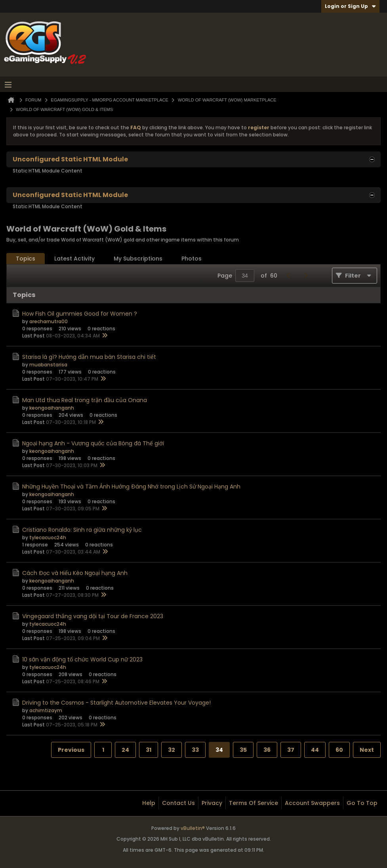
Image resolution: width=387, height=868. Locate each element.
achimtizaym (46, 710)
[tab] (26, 259)
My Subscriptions (138, 259)
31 (149, 750)
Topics (26, 259)
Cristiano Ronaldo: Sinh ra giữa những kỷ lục (82, 530)
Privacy (212, 803)
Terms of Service (254, 803)
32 (172, 750)
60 (339, 750)
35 (243, 750)
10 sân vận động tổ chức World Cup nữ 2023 (82, 659)
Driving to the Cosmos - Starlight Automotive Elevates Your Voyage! (116, 703)
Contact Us (178, 803)
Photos (192, 259)
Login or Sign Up (350, 6)
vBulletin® (193, 828)
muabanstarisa (48, 365)
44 (315, 750)
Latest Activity (74, 259)
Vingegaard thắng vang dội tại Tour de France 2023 (93, 616)
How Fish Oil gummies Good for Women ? (80, 314)
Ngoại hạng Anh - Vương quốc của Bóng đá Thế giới (93, 443)
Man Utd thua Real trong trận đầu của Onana (85, 400)
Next (367, 750)
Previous (71, 750)
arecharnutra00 (49, 321)
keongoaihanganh (52, 408)
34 (219, 750)
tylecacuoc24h (48, 537)
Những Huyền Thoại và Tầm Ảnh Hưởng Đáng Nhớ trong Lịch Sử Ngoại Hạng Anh (131, 487)
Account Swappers (312, 803)
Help (149, 803)
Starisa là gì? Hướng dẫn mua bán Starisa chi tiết (89, 357)
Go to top (362, 803)
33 (195, 750)
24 (125, 750)
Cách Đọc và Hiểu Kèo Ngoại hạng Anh (75, 573)
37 (291, 750)
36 (267, 750)
